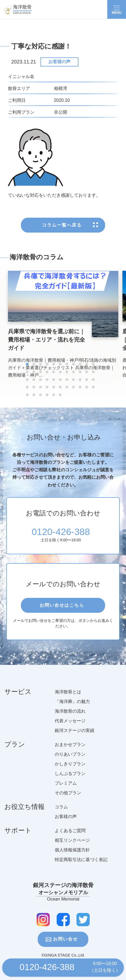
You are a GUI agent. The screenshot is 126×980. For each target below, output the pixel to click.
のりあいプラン (70, 760)
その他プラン (68, 799)
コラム (61, 813)
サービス (18, 700)
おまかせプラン (70, 751)
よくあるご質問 (70, 837)
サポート (18, 839)
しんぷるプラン (70, 780)
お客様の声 (59, 62)
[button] (27, 366)
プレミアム (66, 789)
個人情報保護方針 (72, 856)
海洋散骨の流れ (70, 717)
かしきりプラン (70, 770)
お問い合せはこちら (62, 607)
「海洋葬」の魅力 (72, 708)
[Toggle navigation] (117, 9)
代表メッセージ (70, 727)
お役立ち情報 (24, 815)
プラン (15, 753)
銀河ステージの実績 (75, 737)
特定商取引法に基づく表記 (81, 866)
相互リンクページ (72, 846)
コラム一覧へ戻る (62, 227)
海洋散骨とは (68, 698)
